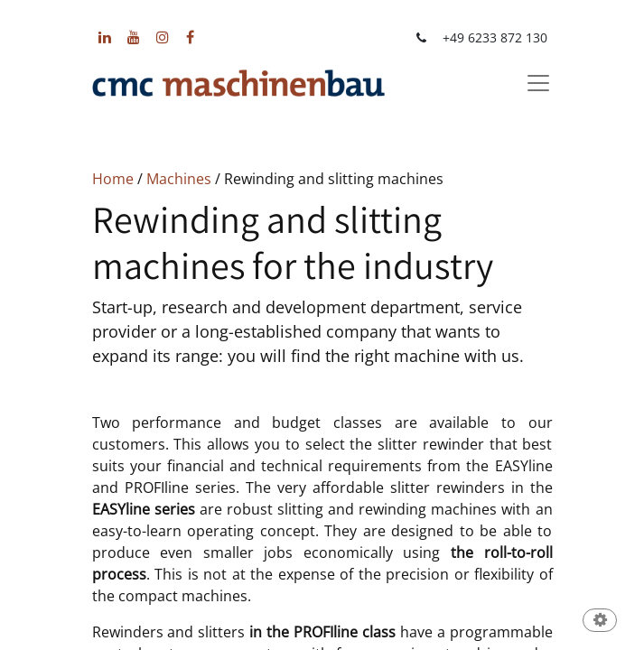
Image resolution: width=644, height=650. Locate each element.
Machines (179, 179)
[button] (600, 622)
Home (113, 179)
